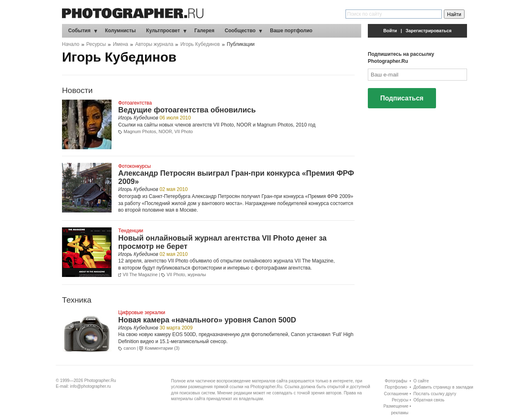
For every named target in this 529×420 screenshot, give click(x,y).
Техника (77, 300)
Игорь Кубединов (200, 44)
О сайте (421, 381)
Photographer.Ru (100, 381)
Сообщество (240, 31)
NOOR (165, 131)
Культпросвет (163, 31)
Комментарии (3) (162, 348)
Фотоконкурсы (135, 166)
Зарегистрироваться (429, 31)
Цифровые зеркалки (142, 313)
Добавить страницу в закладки (443, 387)
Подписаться (402, 98)
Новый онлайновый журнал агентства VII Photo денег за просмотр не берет (222, 242)
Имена (120, 44)
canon (130, 348)
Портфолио (396, 387)
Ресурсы (96, 44)
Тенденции (131, 231)
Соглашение (396, 394)
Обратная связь (429, 400)
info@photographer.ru (91, 386)
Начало (71, 44)
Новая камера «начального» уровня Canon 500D (207, 320)
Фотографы (396, 381)
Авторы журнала (154, 44)
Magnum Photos (140, 131)
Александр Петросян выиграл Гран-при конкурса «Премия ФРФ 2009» (236, 177)
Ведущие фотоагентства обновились (187, 110)
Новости (77, 90)
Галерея (204, 31)
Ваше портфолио (291, 31)
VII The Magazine (314, 261)
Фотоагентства (135, 103)
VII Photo (183, 131)
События (79, 31)
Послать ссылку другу (435, 394)
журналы (197, 274)
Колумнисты (120, 31)
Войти (390, 31)
